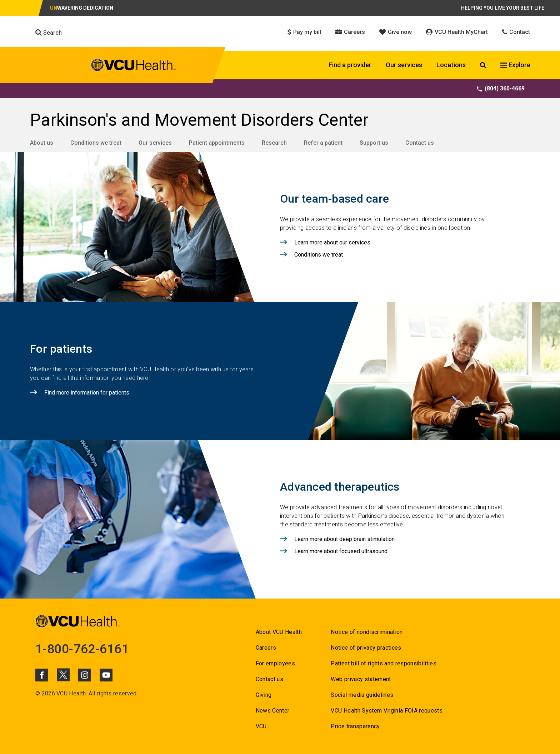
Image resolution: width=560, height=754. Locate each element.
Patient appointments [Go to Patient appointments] (217, 143)
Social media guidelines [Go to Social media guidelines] (362, 695)
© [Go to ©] (38, 693)
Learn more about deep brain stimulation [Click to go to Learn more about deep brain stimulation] (344, 539)
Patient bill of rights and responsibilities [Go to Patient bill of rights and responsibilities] (384, 663)
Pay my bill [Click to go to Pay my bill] (304, 32)
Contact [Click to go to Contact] (516, 32)
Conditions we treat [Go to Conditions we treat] (96, 143)
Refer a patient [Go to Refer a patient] (323, 143)
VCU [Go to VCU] (261, 726)
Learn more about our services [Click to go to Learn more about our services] (332, 242)
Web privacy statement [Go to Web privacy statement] (361, 679)
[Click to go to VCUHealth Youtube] (106, 675)
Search (49, 33)
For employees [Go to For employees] (275, 663)
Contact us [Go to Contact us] (420, 143)
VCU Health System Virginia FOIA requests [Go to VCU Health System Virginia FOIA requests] (387, 711)
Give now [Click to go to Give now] (396, 32)
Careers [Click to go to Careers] (350, 32)
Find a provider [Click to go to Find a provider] (350, 65)
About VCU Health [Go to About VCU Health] (279, 632)
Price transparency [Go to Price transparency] (355, 726)
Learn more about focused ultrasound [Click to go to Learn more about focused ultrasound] (341, 551)
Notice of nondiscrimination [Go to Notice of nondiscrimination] (367, 632)
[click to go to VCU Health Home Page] (134, 66)
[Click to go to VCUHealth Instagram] (85, 675)
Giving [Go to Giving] (264, 695)
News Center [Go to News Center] (273, 711)
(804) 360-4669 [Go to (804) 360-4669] (501, 88)
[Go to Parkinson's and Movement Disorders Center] (280, 120)
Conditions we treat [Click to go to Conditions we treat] (319, 255)
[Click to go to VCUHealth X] (63, 675)
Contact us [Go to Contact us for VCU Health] (269, 679)
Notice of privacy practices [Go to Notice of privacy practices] (366, 648)
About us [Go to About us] (42, 143)
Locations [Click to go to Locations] (451, 65)
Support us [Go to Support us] (374, 143)
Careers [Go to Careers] (266, 648)
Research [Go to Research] (274, 143)
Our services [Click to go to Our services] (404, 65)
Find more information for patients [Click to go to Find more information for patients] (87, 393)
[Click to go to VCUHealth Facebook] (42, 675)
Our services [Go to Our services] (155, 143)
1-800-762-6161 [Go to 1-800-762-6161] (82, 649)
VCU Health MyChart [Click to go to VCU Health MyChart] (457, 32)
